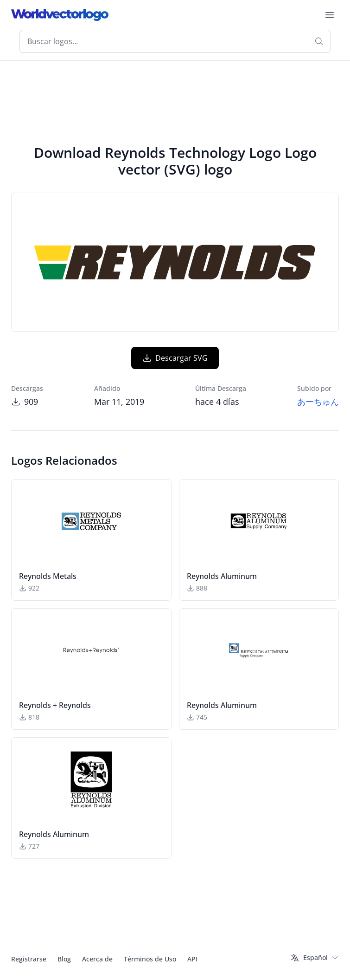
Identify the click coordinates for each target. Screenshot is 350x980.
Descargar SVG (175, 358)
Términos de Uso (150, 959)
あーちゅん (318, 402)
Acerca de (97, 959)
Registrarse (29, 959)
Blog (64, 959)
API (192, 959)
